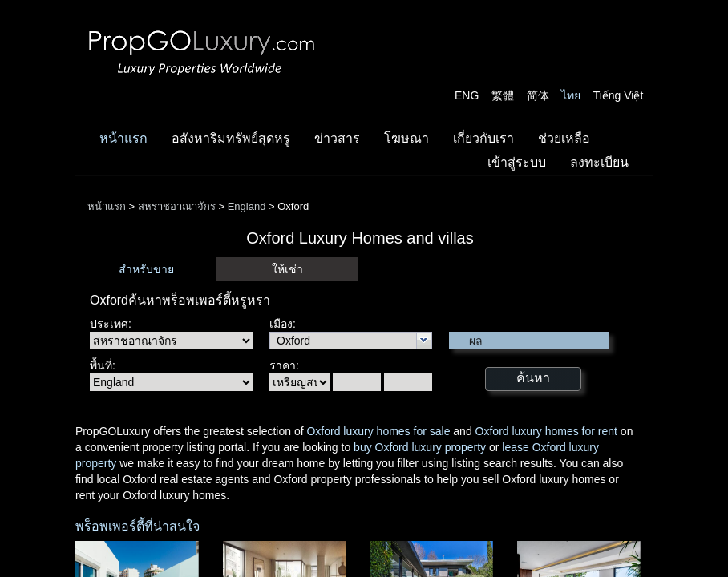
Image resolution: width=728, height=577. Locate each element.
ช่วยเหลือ (564, 138)
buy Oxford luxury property (420, 447)
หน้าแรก (123, 138)
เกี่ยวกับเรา (483, 138)
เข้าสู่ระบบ (517, 162)
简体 (538, 95)
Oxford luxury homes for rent (546, 431)
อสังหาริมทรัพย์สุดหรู (231, 138)
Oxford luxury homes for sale (378, 431)
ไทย (571, 95)
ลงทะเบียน (599, 162)
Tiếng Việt (619, 95)
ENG (467, 95)
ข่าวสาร (337, 138)
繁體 (503, 95)
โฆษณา (406, 138)
